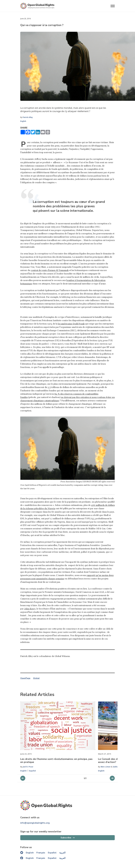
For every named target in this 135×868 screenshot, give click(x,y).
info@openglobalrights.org (35, 823)
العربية (62, 853)
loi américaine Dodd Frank (71, 324)
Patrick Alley (28, 117)
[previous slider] (112, 778)
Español (32, 771)
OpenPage (25, 678)
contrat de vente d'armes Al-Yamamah (50, 270)
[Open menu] (113, 6)
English (23, 121)
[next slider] (23, 778)
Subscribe (66, 838)
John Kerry (30, 609)
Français (41, 853)
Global (36, 678)
